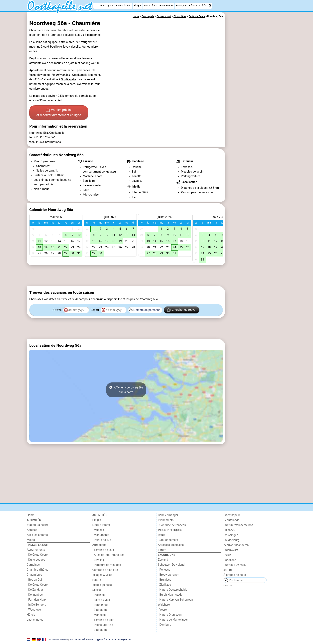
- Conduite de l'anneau (172, 525)
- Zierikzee (164, 585)
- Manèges (99, 615)
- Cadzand (230, 560)
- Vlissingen (231, 535)
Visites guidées (102, 585)
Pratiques (181, 5)
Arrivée (57, 310)
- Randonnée (100, 605)
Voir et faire (150, 5)
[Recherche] (210, 6)
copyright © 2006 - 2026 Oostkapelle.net (113, 639)
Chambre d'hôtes (38, 570)
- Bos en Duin (35, 580)
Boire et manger (168, 515)
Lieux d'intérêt (101, 525)
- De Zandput (35, 590)
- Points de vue (102, 540)
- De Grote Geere (37, 555)
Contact (229, 585)
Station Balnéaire (38, 525)
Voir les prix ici (59, 113)
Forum (162, 550)
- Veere (162, 610)
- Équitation (100, 610)
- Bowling (98, 560)
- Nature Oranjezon (170, 615)
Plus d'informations (49, 142)
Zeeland (163, 560)
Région (193, 5)
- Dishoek (229, 530)
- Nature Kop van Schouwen (175, 600)
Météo (203, 5)
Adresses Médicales (171, 545)
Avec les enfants (37, 535)
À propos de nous (235, 575)
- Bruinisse (165, 580)
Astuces (32, 530)
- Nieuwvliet (231, 550)
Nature (97, 580)
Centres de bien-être (105, 570)
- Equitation (100, 630)
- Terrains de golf (103, 620)
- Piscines (99, 595)
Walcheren (165, 605)
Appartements (36, 550)
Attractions (99, 545)
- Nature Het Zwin (235, 565)
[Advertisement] (256, 104)
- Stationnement (168, 540)
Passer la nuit (124, 5)
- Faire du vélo (101, 600)
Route (162, 535)
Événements (166, 5)
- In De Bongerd (36, 605)
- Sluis (227, 555)
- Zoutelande (232, 520)
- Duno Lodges (36, 560)
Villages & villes (102, 575)
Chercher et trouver (182, 310)
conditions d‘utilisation (58, 639)
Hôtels (31, 615)
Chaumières (34, 575)
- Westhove (34, 610)
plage (37, 96)
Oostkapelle (107, 5)
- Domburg (165, 625)
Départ (95, 310)
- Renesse (164, 570)
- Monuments (101, 535)
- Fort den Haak (37, 600)
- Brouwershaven (168, 575)
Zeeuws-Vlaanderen (236, 545)
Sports (97, 590)
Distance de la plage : (194, 188)
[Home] (96, 6)
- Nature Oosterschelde (173, 590)
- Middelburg (232, 540)
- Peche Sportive (103, 625)
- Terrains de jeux (103, 550)
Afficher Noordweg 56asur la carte (126, 390)
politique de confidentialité (81, 639)
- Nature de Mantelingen (173, 620)
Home (31, 515)
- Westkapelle (232, 515)
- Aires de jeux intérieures (108, 555)
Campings (33, 565)
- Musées (98, 530)
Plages (138, 5)
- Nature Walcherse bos (238, 525)
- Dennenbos (35, 595)
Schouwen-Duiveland (171, 565)
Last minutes (35, 620)
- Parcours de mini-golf (107, 565)
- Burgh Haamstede (170, 595)
